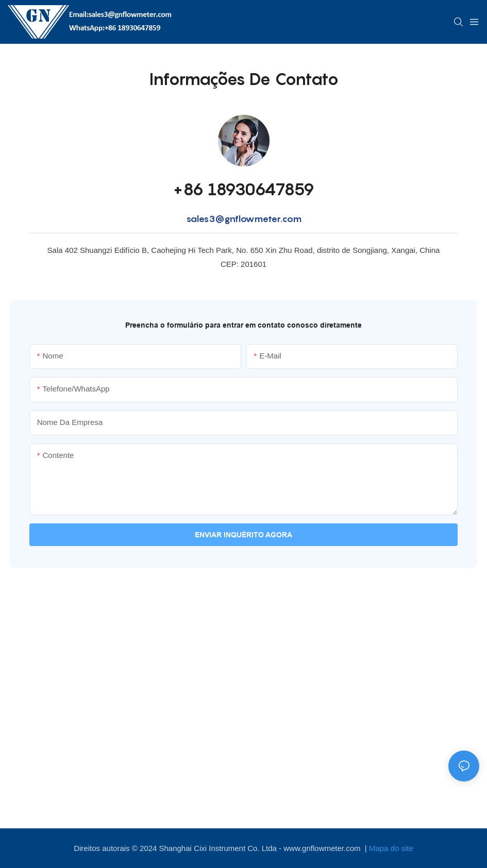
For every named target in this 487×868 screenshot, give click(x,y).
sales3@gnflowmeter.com (244, 219)
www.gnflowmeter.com (323, 848)
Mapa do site (391, 848)
